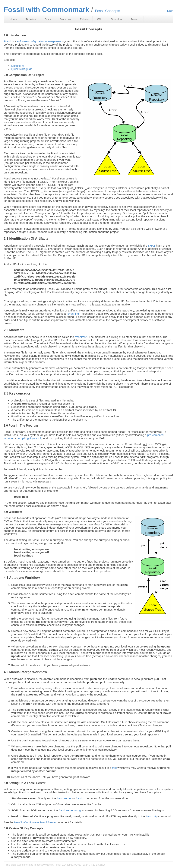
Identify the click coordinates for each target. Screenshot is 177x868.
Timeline (31, 19)
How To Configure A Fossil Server (35, 822)
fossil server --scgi (70, 810)
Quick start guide (22, 69)
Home (13, 19)
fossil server (64, 798)
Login (170, 11)
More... (135, 19)
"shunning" (73, 314)
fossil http (152, 816)
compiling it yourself (29, 438)
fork (114, 768)
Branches (65, 19)
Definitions (18, 66)
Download (117, 19)
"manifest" (81, 337)
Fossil (7, 41)
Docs (48, 19)
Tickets (84, 19)
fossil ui (81, 798)
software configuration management (39, 41)
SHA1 (152, 246)
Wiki (100, 19)
